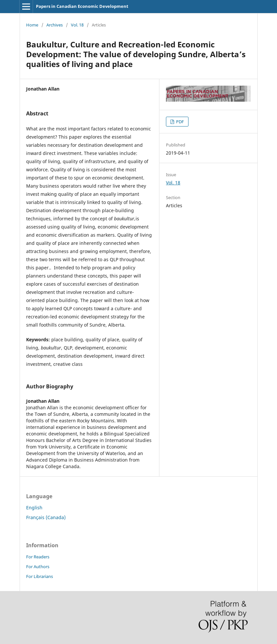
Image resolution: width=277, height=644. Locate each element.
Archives (55, 25)
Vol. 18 (77, 25)
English (34, 508)
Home (32, 25)
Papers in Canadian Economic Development (82, 6)
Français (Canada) (46, 517)
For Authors (38, 567)
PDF (179, 122)
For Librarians (40, 576)
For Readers (38, 557)
